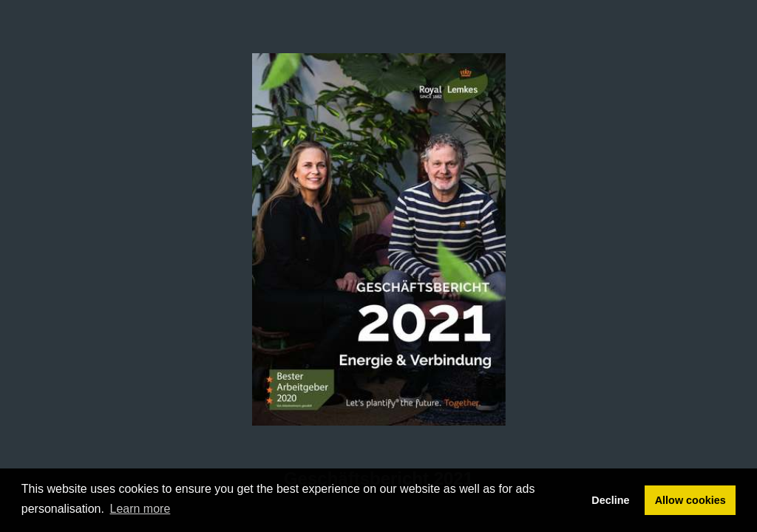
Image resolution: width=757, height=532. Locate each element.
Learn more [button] (140, 509)
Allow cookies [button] (690, 500)
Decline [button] (610, 500)
